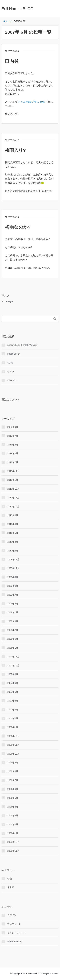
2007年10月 (13, 665)
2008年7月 (13, 630)
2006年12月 (13, 736)
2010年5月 (13, 533)
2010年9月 (13, 515)
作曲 (10, 879)
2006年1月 (13, 833)
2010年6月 (13, 524)
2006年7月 (13, 780)
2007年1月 (13, 727)
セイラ (11, 371)
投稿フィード (14, 924)
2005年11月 (13, 851)
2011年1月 (13, 480)
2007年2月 (13, 718)
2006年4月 (13, 807)
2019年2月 (13, 453)
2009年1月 (13, 612)
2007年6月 (13, 683)
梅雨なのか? (18, 227)
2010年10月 (13, 507)
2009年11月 (13, 568)
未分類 (11, 887)
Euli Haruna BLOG (18, 9)
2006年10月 (13, 754)
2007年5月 (13, 692)
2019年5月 (13, 445)
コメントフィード (16, 933)
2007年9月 (13, 674)
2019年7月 (13, 436)
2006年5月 (13, 798)
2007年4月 (13, 701)
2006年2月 (13, 824)
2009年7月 (13, 595)
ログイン (12, 915)
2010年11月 (13, 498)
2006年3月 (13, 815)
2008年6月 (13, 639)
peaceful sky (14, 354)
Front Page (7, 301)
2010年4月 (13, 542)
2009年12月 (13, 559)
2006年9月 (13, 763)
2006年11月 (13, 745)
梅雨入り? (15, 150)
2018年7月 (13, 462)
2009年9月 (13, 577)
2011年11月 (13, 471)
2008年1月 (13, 648)
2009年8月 (13, 586)
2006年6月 (13, 789)
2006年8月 (13, 771)
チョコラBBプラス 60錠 (32, 102)
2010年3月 (13, 551)
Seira (10, 363)
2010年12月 (13, 489)
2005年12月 (13, 842)
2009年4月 (13, 604)
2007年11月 (13, 657)
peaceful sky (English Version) (22, 345)
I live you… (13, 380)
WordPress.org (15, 942)
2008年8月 (13, 621)
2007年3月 (13, 710)
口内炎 (12, 61)
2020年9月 (13, 427)
